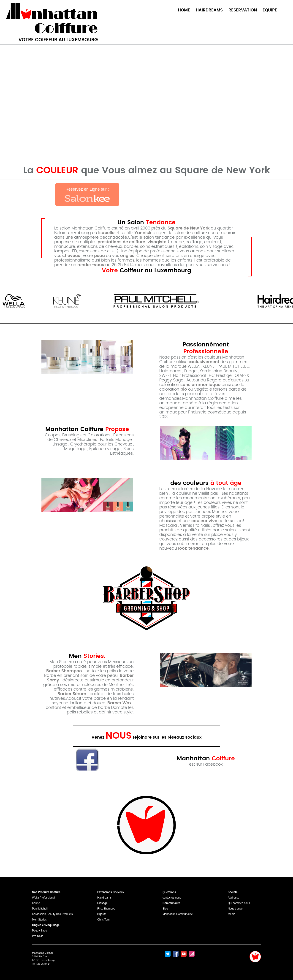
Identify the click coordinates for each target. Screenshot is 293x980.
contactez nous (172, 898)
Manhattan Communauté (178, 914)
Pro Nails (38, 936)
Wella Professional (43, 898)
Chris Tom (103, 920)
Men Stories (39, 920)
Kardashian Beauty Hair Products (52, 914)
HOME (184, 10)
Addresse (234, 898)
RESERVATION (243, 10)
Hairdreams (104, 898)
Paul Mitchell (40, 909)
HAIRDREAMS (209, 10)
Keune (36, 903)
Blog (165, 909)
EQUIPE (270, 10)
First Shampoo (106, 909)
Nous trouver (236, 909)
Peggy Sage (39, 931)
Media (232, 914)
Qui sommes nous (239, 903)
